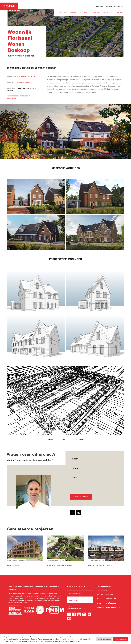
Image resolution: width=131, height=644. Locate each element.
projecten (62, 12)
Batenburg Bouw (28, 76)
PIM (106, 6)
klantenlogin (118, 6)
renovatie (12, 589)
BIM (111, 6)
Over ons (83, 12)
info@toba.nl (111, 603)
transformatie (52, 587)
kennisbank (99, 6)
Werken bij (95, 12)
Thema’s (73, 12)
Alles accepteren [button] (121, 639)
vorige (49, 439)
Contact (120, 12)
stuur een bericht (113, 608)
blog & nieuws (108, 12)
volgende (81, 439)
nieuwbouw (41, 587)
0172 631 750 (111, 599)
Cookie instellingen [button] (104, 639)
